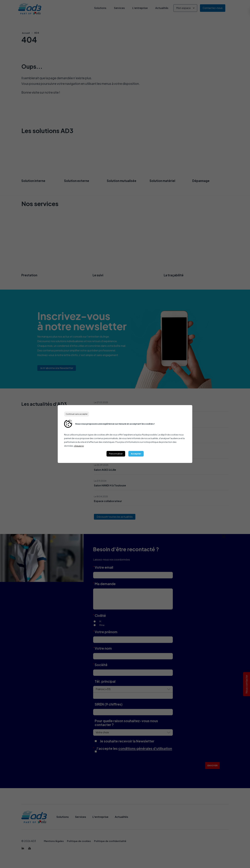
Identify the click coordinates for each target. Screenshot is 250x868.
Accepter (136, 454)
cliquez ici (79, 446)
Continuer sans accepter (77, 414)
